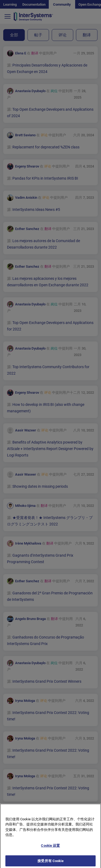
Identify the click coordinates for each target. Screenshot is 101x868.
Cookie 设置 (50, 850)
